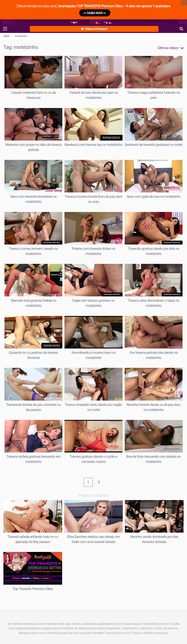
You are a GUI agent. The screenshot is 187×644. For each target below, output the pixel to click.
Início (6, 36)
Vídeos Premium (94, 29)
